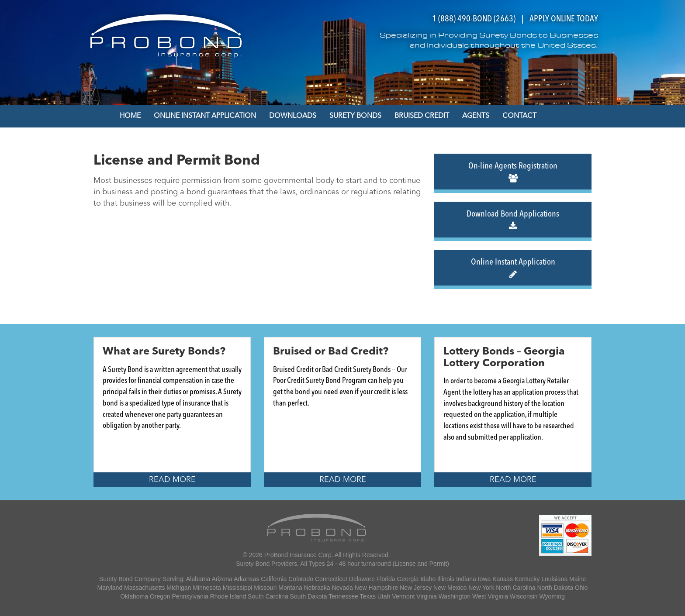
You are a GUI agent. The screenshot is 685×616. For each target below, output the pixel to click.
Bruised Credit (422, 116)
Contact (519, 116)
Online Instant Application (205, 116)
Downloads (293, 116)
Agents (476, 116)
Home (130, 116)
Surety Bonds (355, 116)
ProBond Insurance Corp (298, 555)
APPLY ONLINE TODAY (564, 19)
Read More (172, 480)
